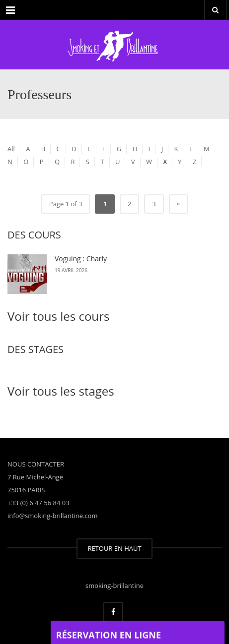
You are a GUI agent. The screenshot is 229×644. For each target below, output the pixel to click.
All (11, 149)
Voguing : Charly (81, 259)
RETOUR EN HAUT (114, 548)
